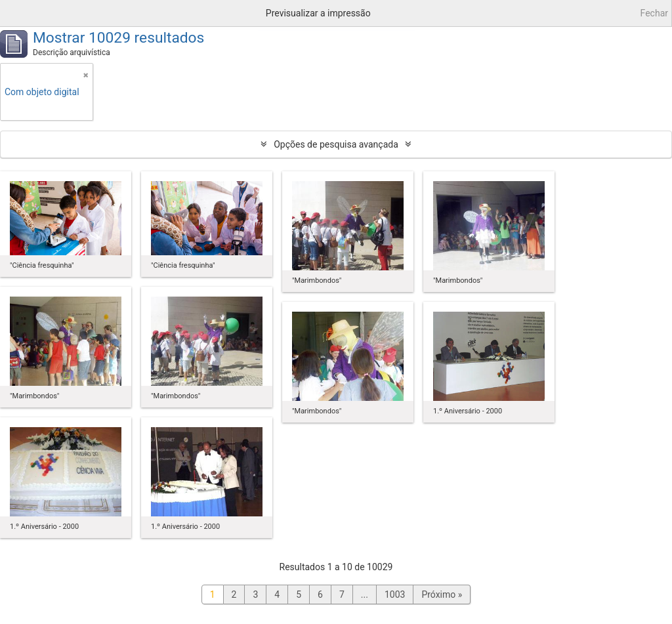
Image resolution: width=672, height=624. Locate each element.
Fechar (654, 13)
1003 (395, 594)
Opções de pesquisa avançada (336, 144)
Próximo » (442, 594)
